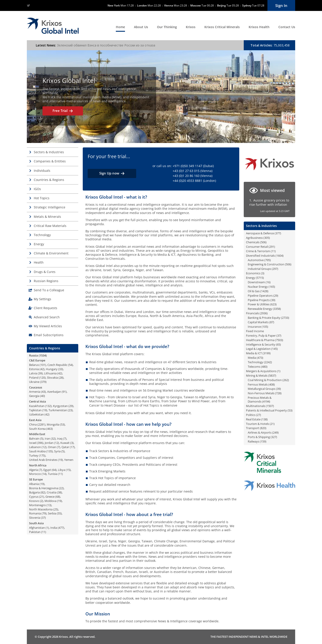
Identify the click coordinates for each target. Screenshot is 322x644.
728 (278, 393)
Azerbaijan (54, 392)
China (33, 424)
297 (275, 269)
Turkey (34, 455)
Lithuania (50, 373)
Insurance (254, 327)
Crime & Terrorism (258, 251)
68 (58, 497)
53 (62, 424)
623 (273, 304)
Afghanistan (37, 528)
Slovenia (35, 518)
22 (61, 488)
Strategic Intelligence (50, 207)
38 (59, 492)
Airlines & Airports (260, 432)
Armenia (35, 392)
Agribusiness (254, 238)
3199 (267, 353)
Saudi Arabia (37, 451)
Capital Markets (258, 322)
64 (54, 470)
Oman (52, 447)
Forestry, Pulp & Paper (261, 336)
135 (50, 451)
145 (274, 349)
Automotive (256, 260)
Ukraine (34, 382)
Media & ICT (254, 353)
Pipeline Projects (259, 300)
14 (44, 474)
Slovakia (52, 378)
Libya (61, 470)
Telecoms (254, 367)
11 (60, 474)
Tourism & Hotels (257, 424)
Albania (34, 484)
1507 (270, 406)
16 (268, 282)
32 (53, 438)
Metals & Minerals (47, 217)
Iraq (60, 438)
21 (42, 497)
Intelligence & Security (261, 344)
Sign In (281, 5)
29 (71, 406)
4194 (266, 401)
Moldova (50, 501)
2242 (268, 362)
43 (43, 392)
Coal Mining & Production (265, 380)
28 (61, 378)
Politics (251, 415)
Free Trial (63, 111)
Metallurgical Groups (262, 389)
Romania (35, 513)
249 (275, 432)
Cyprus (34, 497)
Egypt (47, 470)
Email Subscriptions (49, 335)
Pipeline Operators (260, 296)
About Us (141, 27)
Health (39, 262)
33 (61, 369)
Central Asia (38, 401)
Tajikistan (35, 410)
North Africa (38, 465)
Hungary (52, 369)
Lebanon (35, 447)
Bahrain (34, 438)
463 (50, 429)
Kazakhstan (37, 406)
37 (43, 518)
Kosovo (34, 501)
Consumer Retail (257, 247)
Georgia (34, 396)
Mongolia (53, 424)
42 (42, 369)
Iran (47, 438)
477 (61, 528)
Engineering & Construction (266, 264)
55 (59, 513)
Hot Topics (42, 198)
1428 (264, 291)
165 (272, 287)
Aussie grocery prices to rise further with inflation (269, 202)
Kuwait (65, 443)
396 (40, 443)
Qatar (65, 447)
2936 (264, 313)
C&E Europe (37, 360)
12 (57, 443)
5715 (260, 278)
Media (252, 358)
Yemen (69, 460)
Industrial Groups (259, 269)
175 (42, 455)
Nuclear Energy (258, 287)
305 (267, 238)
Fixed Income (255, 331)
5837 (272, 375)
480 (264, 367)
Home (120, 27)
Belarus (34, 365)
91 (64, 392)
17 (72, 447)
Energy (39, 244)
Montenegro (37, 505)
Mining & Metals (257, 375)
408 (272, 384)
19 (45, 410)
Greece (50, 497)
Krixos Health (259, 27)
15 (68, 470)
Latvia (33, 373)
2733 (285, 318)
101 (43, 365)
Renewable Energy (260, 309)
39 (40, 373)
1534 (43, 355)
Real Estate (253, 419)
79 (44, 513)
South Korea (37, 429)
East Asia (35, 420)
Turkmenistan (58, 410)
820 (263, 428)
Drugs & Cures (45, 272)
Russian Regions (46, 281)
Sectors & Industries (49, 152)
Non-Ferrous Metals (261, 393)
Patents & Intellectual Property (266, 410)
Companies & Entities (50, 161)
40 (42, 396)
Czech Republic (57, 365)
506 (263, 242)
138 (264, 419)
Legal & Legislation (258, 349)
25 (56, 509)
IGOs (37, 189)
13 (49, 505)
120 (42, 378)
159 (263, 441)
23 (70, 410)
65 (278, 344)
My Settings (42, 299)
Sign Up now (112, 173)
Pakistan (35, 532)
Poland (34, 378)
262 (286, 380)
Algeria (34, 470)
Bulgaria (34, 492)
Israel (33, 443)
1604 (280, 256)
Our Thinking (167, 27)
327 (274, 437)
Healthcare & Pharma (260, 340)
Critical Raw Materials (50, 226)
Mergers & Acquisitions (261, 371)
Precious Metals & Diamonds (260, 400)
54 (70, 365)
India (54, 528)
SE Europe (36, 479)
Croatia (52, 492)
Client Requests (46, 308)
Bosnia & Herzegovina (44, 488)
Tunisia (53, 474)
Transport (253, 428)
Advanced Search (47, 317)
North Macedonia (41, 509)
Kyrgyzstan (60, 406)
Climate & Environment (51, 253)
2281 (41, 424)
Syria (57, 451)
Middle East (37, 434)
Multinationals (256, 406)
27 (258, 415)
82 (43, 492)
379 (43, 382)
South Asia (36, 523)
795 (268, 260)
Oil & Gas (254, 291)
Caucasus (36, 387)
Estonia (34, 369)
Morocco (35, 474)
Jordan (49, 443)
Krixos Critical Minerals (222, 27)
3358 (277, 309)
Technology (42, 235)
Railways (253, 441)
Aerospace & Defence (260, 233)
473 (260, 358)
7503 (279, 340)
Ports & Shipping (259, 437)
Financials (252, 313)
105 (265, 327)
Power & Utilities (259, 304)
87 (272, 322)
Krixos (191, 27)
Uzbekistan (36, 414)
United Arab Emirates (43, 460)
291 (272, 247)
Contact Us (287, 27)
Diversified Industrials (260, 256)
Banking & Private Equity (264, 318)
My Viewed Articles (48, 326)
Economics (253, 273)
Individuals (42, 171)
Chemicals (253, 242)
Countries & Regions (49, 180)
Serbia (52, 513)
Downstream (256, 282)
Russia (34, 355)
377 (278, 233)
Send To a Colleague (49, 290)
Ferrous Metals (258, 384)
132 (48, 406)
